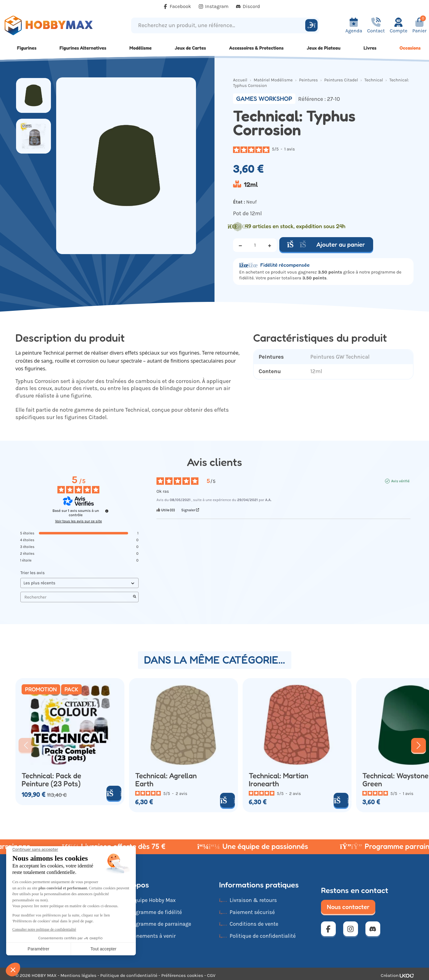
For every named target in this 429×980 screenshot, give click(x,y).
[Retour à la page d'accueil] (54, 25)
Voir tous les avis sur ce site (78, 521)
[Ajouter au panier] (114, 793)
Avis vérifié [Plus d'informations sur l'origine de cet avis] (400, 481)
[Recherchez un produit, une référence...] (219, 25)
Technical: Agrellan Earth (166, 780)
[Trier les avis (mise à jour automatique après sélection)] (79, 583)
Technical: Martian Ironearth (279, 780)
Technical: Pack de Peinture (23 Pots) (51, 780)
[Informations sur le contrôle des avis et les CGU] (107, 511)
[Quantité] (255, 245)
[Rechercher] (311, 25)
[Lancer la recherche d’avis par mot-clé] (135, 597)
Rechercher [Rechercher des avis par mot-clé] (76, 597)
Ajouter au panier (326, 245)
